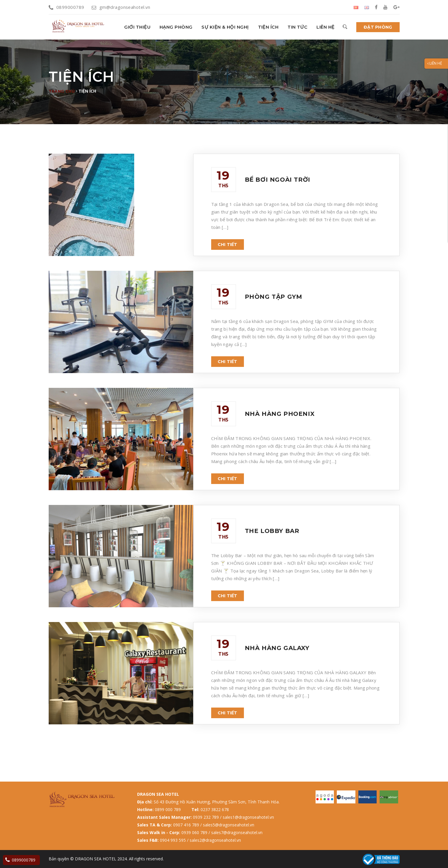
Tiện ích (268, 27)
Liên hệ (325, 27)
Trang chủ (62, 91)
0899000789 (67, 7)
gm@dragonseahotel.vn (121, 7)
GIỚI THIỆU (137, 27)
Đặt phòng (378, 27)
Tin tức (297, 27)
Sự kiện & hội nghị (225, 27)
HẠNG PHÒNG (176, 27)
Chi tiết (228, 245)
